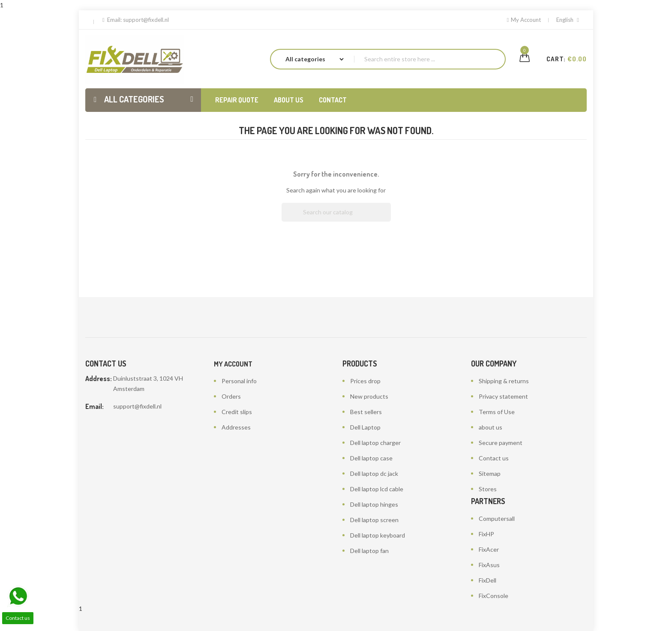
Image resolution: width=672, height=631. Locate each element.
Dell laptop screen (374, 520)
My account (233, 364)
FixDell (487, 580)
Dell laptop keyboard (378, 535)
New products (369, 396)
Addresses (236, 427)
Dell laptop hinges (374, 504)
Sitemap (490, 473)
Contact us (494, 458)
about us (490, 427)
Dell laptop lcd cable (377, 489)
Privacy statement (503, 396)
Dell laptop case (371, 458)
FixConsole (493, 596)
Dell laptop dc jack (374, 473)
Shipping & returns (504, 381)
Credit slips (237, 412)
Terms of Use (497, 412)
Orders (231, 396)
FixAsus (489, 565)
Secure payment (501, 443)
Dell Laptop (365, 427)
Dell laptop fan (369, 551)
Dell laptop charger (375, 443)
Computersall (497, 518)
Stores (488, 489)
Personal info (239, 381)
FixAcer (489, 549)
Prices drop (365, 381)
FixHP (486, 534)
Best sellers (366, 412)
